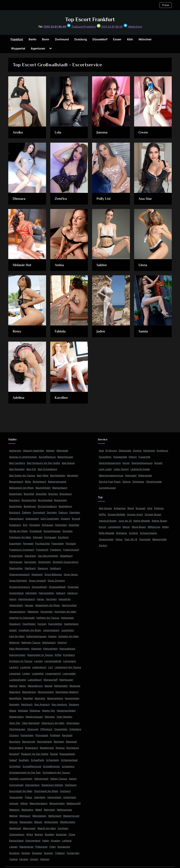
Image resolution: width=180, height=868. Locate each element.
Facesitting (105, 457)
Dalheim (27, 512)
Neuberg (74, 704)
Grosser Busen (153, 514)
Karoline (61, 398)
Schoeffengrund (32, 766)
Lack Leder (105, 469)
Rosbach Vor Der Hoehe (35, 754)
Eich (25, 525)
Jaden (101, 331)
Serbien (26, 853)
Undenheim (70, 797)
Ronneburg (73, 748)
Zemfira (61, 199)
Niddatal (23, 711)
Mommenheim (46, 692)
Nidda (13, 711)
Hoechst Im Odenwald (22, 618)
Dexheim (52, 512)
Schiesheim (53, 760)
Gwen (143, 132)
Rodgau (60, 748)
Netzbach (27, 704)
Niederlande (26, 847)
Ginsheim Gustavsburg (65, 562)
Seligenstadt (41, 779)
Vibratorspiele (154, 482)
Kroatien (56, 841)
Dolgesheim (32, 519)
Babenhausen (65, 457)
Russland (14, 853)
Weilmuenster (64, 810)
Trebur (28, 797)
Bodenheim (16, 494)
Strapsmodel (106, 539)
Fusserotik (144, 457)
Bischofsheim (43, 488)
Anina (59, 265)
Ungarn (34, 859)
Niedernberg (16, 717)
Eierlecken (149, 450)
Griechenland (33, 841)
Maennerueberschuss (111, 475)
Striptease (138, 482)
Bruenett (141, 508)
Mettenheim (61, 686)
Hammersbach (27, 599)
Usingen (14, 803)
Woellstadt (15, 828)
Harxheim (51, 599)
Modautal (75, 686)
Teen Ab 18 (131, 539)
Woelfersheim (68, 822)
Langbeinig (114, 527)
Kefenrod (14, 642)
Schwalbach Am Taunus (56, 772)
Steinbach (71, 785)
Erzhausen (50, 537)
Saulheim (24, 760)
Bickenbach (39, 482)
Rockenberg (16, 748)
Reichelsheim (45, 742)
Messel (48, 686)
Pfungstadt (42, 735)
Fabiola (60, 331)
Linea (143, 265)
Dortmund (62, 39)
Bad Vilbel (43, 475)
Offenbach (46, 729)
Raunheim (15, 742)
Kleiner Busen (159, 521)
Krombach (69, 655)
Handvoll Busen (108, 521)
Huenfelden (29, 624)
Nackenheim (72, 698)
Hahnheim (31, 593)
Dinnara (19, 199)
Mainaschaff (51, 680)
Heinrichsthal (69, 605)
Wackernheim (57, 803)
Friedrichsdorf (71, 550)
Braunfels (41, 494)
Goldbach (55, 568)
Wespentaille (159, 539)
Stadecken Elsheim (52, 785)
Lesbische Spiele (140, 469)
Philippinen (41, 847)
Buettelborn (65, 506)
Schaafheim (38, 760)
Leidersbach (39, 667)
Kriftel (58, 655)
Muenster (40, 698)
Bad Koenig (68, 463)
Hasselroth (65, 599)
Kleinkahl (36, 649)
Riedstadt (71, 742)
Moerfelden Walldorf (67, 692)
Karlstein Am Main (69, 636)
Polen (53, 847)
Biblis (28, 482)
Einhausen (48, 525)
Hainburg (72, 593)
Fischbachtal (42, 543)
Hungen (42, 624)
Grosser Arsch (135, 514)
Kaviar (126, 463)
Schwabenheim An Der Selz (25, 772)
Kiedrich (62, 642)
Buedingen (30, 506)
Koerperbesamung (142, 463)
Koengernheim (17, 655)
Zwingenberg (17, 834)
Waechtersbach (38, 803)
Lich (51, 667)
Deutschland (16, 841)
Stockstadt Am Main (21, 791)
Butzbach (15, 512)
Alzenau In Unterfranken (23, 457)
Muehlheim (15, 698)
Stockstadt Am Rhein (46, 791)
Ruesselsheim (67, 754)
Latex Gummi (121, 469)
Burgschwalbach (47, 506)
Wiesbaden (26, 822)
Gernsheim (30, 562)
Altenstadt (62, 450)
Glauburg (43, 568)
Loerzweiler (69, 674)
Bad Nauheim (17, 469)
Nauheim (14, 704)
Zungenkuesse (107, 488)
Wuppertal (18, 48)
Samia (143, 331)
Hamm (13, 599)
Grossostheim (39, 587)
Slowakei (37, 853)
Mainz (23, 686)
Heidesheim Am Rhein (48, 605)
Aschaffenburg (47, 457)
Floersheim (58, 543)
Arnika (18, 132)
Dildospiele (125, 450)
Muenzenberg (55, 698)
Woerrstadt (29, 828)
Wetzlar (13, 822)
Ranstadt (67, 735)
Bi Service (111, 450)
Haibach (61, 593)
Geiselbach (66, 556)
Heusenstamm (17, 612)
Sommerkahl (16, 785)
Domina (137, 450)
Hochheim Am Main (65, 612)
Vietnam (45, 859)
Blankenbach (60, 488)
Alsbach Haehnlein (34, 450)
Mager (126, 527)
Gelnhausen (16, 562)
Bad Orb (31, 469)
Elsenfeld (74, 525)
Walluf (39, 810)
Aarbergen (15, 450)
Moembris (15, 692)
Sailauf (13, 760)
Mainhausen (66, 680)
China (72, 834)
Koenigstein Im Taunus (40, 655)
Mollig (165, 527)
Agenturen (38, 48)
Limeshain (15, 674)
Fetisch (133, 457)
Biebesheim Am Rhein (21, 488)
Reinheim (59, 742)
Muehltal (28, 698)
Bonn (46, 39)
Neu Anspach (42, 704)
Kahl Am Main (17, 636)
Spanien (48, 853)
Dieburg (63, 512)
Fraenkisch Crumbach (22, 550)
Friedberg (56, 550)
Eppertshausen (52, 531)
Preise (166, 5)
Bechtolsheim (58, 475)
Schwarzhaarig (148, 533)
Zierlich (103, 545)
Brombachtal (29, 500)
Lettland (67, 841)
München (145, 39)
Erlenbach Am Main (20, 537)
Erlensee (38, 537)
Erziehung (163, 450)
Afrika (30, 834)
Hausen (29, 605)
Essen (117, 39)
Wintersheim (51, 822)
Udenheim (40, 797)
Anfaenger (120, 508)
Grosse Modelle (116, 514)
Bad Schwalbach (47, 469)
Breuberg (15, 500)
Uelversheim (54, 797)
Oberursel (33, 729)
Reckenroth (29, 742)
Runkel (54, 754)
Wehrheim (49, 810)
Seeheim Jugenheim (21, 779)
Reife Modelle (107, 533)
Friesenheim (16, 556)
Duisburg (81, 39)
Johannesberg (51, 630)
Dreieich (65, 519)
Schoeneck (68, 766)
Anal (101, 450)
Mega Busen (139, 527)
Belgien (39, 834)
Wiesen (38, 822)
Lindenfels (38, 674)
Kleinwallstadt (67, 649)
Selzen (73, 779)
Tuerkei (13, 859)
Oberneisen (73, 723)
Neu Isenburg (59, 704)
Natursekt (131, 475)
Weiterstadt (55, 816)
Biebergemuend (57, 482)
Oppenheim (61, 729)
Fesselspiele (120, 457)
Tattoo (119, 539)
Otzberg (14, 735)
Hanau (40, 599)
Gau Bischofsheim (48, 556)
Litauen (13, 847)
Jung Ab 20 (125, 521)
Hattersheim (16, 605)
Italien (46, 841)
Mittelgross (154, 527)
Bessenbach (16, 482)
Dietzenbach (16, 519)
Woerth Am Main (47, 828)
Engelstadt (36, 531)
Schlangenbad (69, 760)
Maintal (13, 686)
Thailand (60, 853)
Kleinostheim (50, 649)
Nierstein (50, 717)
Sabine (102, 265)
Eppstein (68, 531)
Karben (52, 636)
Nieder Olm (49, 711)
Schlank (133, 533)
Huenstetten (55, 624)
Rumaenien (64, 847)
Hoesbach (15, 624)
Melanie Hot (22, 265)
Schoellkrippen (51, 766)
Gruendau (73, 587)
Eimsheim (35, 525)
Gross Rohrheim (18, 581)
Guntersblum (16, 593)
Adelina (19, 398)
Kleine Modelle (142, 521)
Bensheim (73, 475)
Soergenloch (32, 785)
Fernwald (28, 543)
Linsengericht (53, 674)
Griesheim (37, 574)
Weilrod (13, 816)
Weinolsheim (39, 816)
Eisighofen (61, 525)
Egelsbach (15, 525)
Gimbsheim (44, 562)
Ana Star (145, 199)
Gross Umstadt (37, 581)
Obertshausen (17, 729)
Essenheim (15, 543)
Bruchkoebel (45, 500)
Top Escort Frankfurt (90, 19)
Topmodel (145, 539)
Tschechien (73, 853)
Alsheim (50, 450)
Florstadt (71, 543)
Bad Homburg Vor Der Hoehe (44, 463)
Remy (17, 331)
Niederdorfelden (66, 711)
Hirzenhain (46, 612)
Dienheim (75, 512)
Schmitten (15, 766)
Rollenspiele (145, 475)
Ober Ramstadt (31, 723)
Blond (131, 508)
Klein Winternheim (19, 649)
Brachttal (29, 494)
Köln (130, 39)
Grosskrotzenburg (20, 587)
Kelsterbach (49, 642)
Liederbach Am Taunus (68, 667)
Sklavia (126, 482)
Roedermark (47, 748)
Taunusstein (16, 797)
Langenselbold (53, 661)
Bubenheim (61, 500)
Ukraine (24, 859)
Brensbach (66, 494)
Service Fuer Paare (110, 482)
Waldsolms (27, 810)
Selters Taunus (59, 779)
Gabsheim (30, 556)
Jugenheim (67, 630)
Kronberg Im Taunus (21, 661)
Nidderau (35, 711)
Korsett (158, 463)
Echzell (76, 519)
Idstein (13, 630)
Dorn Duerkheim (50, 519)
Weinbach (25, 816)
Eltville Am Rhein (18, 531)
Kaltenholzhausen (36, 636)
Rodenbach (32, 748)
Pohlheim (55, 735)
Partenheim (27, 735)
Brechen (53, 494)
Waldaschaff (74, 803)
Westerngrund (71, 816)
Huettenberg (71, 624)
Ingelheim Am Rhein (30, 630)
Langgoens (70, 661)
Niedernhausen (34, 717)
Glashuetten (16, 568)
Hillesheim (33, 612)
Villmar (24, 803)
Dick (150, 508)
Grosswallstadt (57, 587)
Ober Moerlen (64, 717)
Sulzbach (65, 791)
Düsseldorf (100, 39)
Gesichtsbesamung (110, 463)
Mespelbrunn (35, 686)
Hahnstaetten (46, 593)
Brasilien (50, 834)
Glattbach (30, 568)
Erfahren (159, 508)
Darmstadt (39, 512)
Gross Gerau (71, 574)
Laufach (14, 667)
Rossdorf (14, 754)
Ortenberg (75, 729)
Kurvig (102, 527)
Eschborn (63, 537)
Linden (26, 674)
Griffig (102, 514)
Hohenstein (67, 618)
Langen (38, 661)
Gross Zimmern (56, 581)
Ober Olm (15, 723)
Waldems (14, 810)
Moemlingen (29, 692)
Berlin (33, 39)
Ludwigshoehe (17, 680)
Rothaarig (122, 533)
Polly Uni (104, 199)
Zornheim (63, 828)
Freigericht (42, 550)
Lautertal (25, 667)
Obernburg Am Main (53, 723)
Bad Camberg (17, 463)
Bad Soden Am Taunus (22, 475)
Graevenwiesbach (19, 574)
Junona (102, 132)
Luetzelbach (35, 680)
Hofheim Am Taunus (48, 618)
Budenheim (16, 506)
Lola (58, 132)
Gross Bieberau (53, 574)
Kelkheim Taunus (31, 642)
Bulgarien (61, 834)
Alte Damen (105, 508)
